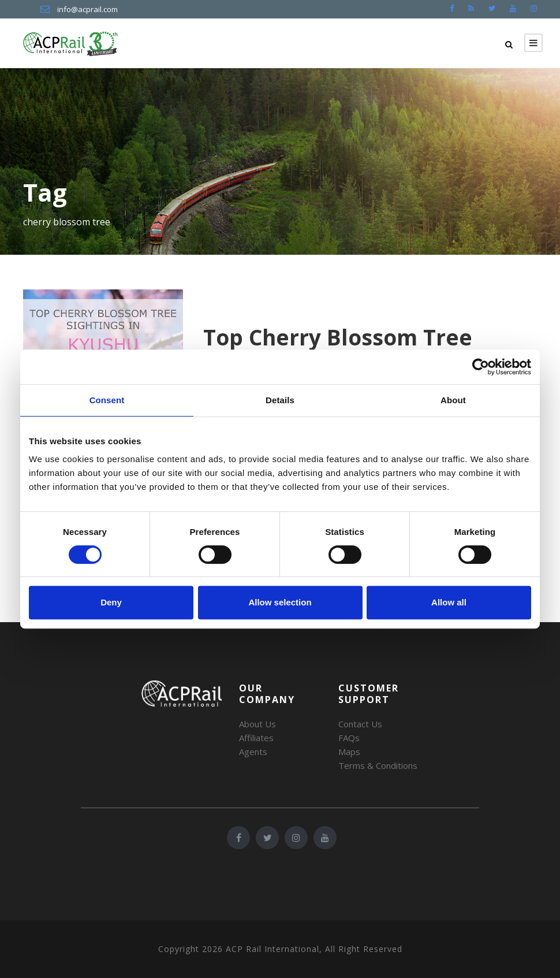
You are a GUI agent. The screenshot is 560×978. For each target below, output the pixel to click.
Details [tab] (280, 400)
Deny (111, 602)
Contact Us (360, 724)
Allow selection (280, 602)
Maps (349, 752)
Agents (253, 752)
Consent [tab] (107, 400)
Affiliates (256, 738)
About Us (257, 724)
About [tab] (453, 400)
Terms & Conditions (378, 765)
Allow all (449, 602)
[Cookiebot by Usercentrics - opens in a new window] (481, 367)
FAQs (349, 738)
